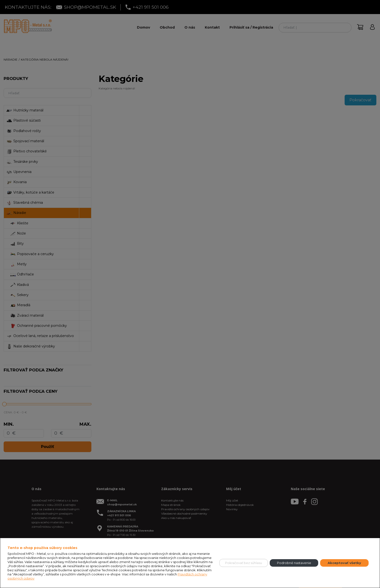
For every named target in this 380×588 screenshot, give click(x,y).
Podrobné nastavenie (294, 563)
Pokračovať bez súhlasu (244, 563)
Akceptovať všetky (344, 563)
